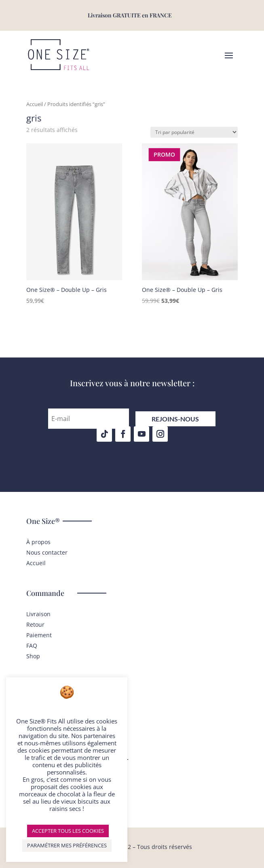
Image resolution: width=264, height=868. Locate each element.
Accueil (35, 104)
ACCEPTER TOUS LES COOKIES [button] (68, 831)
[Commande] (194, 132)
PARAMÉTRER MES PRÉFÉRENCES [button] (67, 845)
